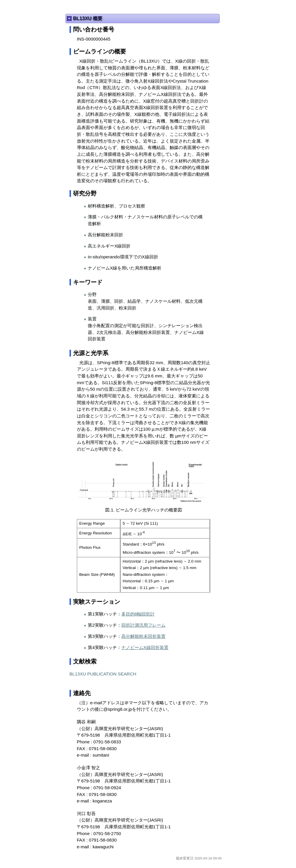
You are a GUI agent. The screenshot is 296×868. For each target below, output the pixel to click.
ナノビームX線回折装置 (145, 647)
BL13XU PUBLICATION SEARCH (103, 674)
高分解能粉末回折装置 (143, 636)
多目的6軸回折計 (138, 614)
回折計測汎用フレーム (143, 625)
